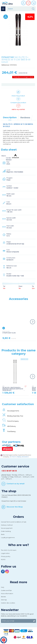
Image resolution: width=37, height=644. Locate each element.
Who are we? (19, 545)
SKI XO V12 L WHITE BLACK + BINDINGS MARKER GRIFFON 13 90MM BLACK (13, 388)
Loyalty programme (8, 537)
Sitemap (4, 600)
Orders (18, 517)
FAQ (3, 587)
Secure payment (7, 528)
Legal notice (5, 553)
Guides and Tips (6, 590)
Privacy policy (6, 556)
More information (7, 594)
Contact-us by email (15, 484)
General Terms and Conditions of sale (14, 522)
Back (3, 534)
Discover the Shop (15, 507)
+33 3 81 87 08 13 (9, 471)
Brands (3, 597)
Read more (18, 582)
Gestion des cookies (8, 603)
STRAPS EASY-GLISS (9, 332)
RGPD (3, 560)
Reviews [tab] (25, 118)
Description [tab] (10, 117)
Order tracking (6, 531)
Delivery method (7, 525)
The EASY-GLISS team (9, 550)
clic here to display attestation (19, 457)
